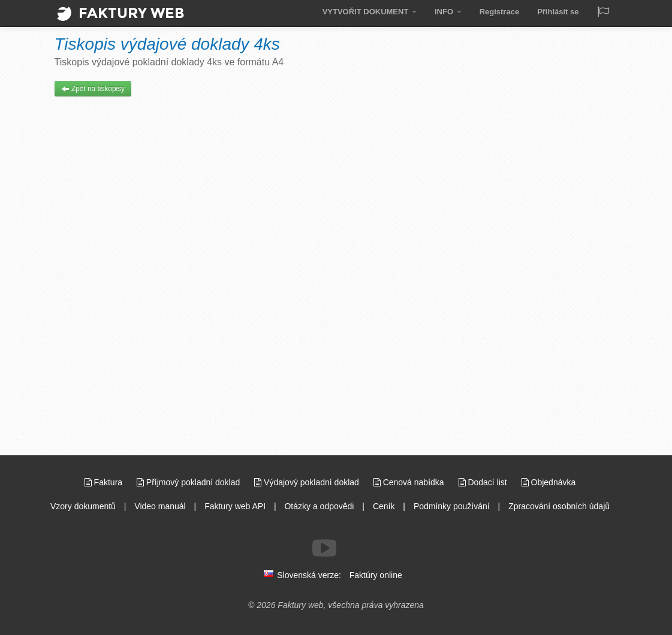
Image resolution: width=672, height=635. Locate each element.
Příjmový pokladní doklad (189, 482)
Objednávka (549, 482)
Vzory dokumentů (83, 506)
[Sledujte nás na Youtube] (324, 548)
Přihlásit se (558, 12)
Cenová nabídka (410, 482)
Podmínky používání (452, 506)
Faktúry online (376, 575)
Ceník (384, 506)
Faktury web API (235, 506)
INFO (448, 12)
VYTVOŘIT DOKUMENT (370, 12)
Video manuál (160, 506)
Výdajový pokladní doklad (308, 482)
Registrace (499, 12)
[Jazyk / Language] (603, 13)
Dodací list (484, 482)
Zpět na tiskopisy (93, 89)
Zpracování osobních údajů (559, 506)
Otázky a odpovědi (319, 506)
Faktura (105, 482)
